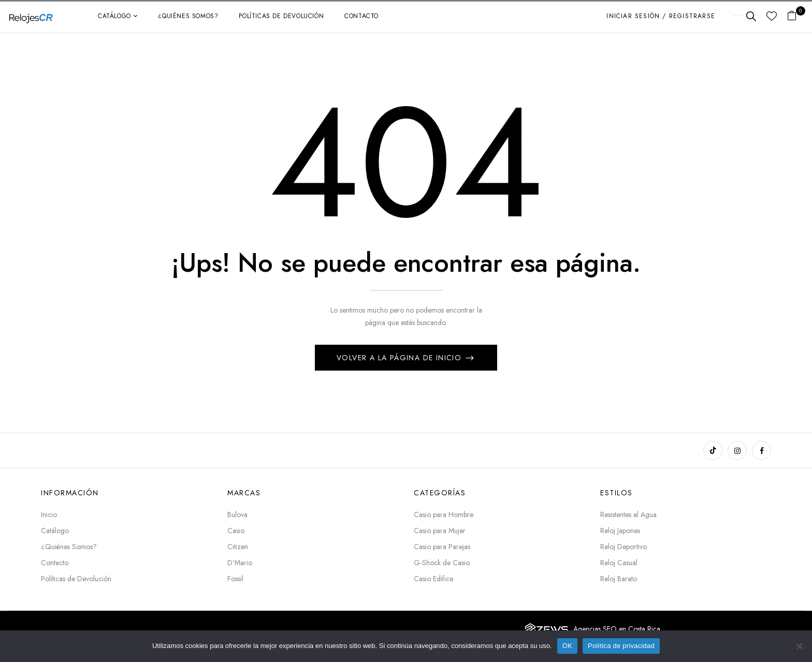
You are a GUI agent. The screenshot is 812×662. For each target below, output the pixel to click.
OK (567, 646)
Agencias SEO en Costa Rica (617, 629)
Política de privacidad (621, 646)
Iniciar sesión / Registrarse (661, 16)
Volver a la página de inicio (401, 358)
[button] (796, 16)
